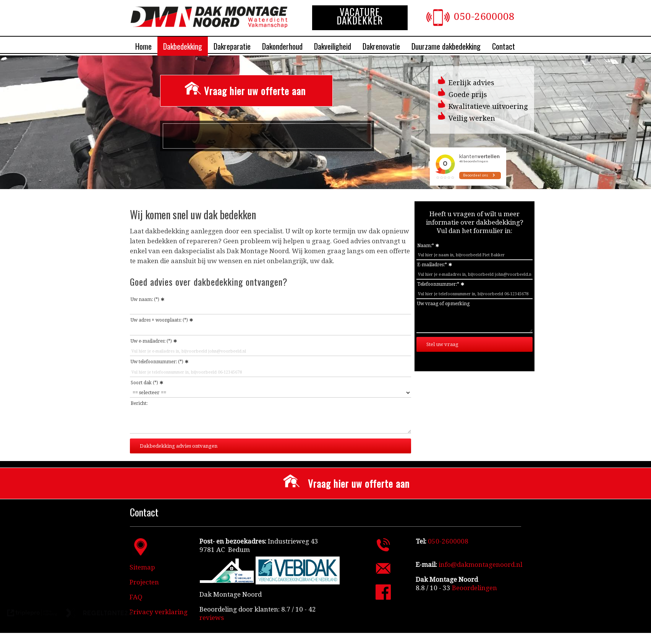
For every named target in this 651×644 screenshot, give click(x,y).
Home (143, 46)
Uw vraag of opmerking (443, 304)
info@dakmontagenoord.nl (480, 565)
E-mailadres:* (432, 265)
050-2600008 (484, 16)
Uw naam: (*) (145, 299)
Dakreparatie (232, 46)
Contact (504, 46)
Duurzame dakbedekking (446, 46)
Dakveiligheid (333, 46)
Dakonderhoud (282, 46)
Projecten (144, 582)
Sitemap (142, 567)
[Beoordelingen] (474, 588)
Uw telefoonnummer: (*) (157, 362)
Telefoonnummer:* (438, 284)
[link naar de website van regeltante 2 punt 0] (100, 614)
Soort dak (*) (144, 383)
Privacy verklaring (159, 612)
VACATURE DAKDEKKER (360, 16)
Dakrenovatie (381, 46)
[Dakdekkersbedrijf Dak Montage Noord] (209, 26)
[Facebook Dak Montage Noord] (383, 597)
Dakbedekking (183, 46)
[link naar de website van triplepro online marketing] (32, 614)
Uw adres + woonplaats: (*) (159, 320)
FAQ (136, 597)
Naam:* (426, 246)
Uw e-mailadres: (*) (151, 341)
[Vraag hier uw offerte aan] (246, 91)
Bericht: (139, 403)
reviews (212, 618)
